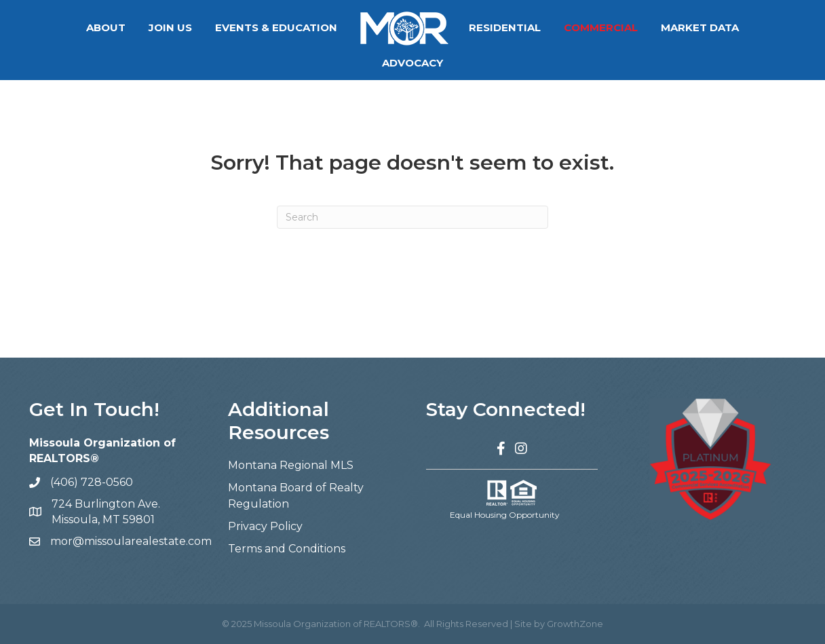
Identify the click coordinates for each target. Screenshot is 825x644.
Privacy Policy (265, 526)
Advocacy (750, 27)
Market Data (658, 27)
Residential (463, 27)
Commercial (559, 27)
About (64, 27)
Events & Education (234, 27)
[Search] (412, 217)
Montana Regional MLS (291, 465)
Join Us (128, 27)
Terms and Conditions (287, 549)
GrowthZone (575, 624)
